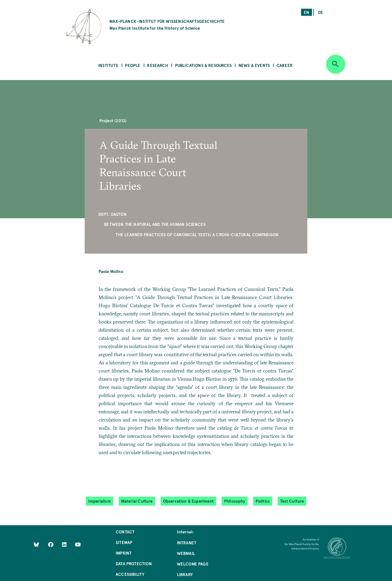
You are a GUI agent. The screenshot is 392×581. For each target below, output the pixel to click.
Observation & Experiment (188, 501)
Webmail (186, 553)
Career (285, 65)
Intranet (187, 542)
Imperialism (99, 501)
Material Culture (137, 501)
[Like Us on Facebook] (51, 544)
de (321, 12)
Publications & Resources (203, 65)
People (133, 65)
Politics (263, 501)
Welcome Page (193, 564)
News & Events (254, 65)
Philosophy (235, 501)
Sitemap (124, 542)
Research (157, 65)
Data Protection (134, 563)
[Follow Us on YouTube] (78, 544)
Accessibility (130, 574)
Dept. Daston (112, 214)
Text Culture (292, 501)
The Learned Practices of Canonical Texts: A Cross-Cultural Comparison (197, 234)
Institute (108, 65)
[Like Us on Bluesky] (36, 544)
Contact (125, 532)
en (307, 12)
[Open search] (336, 64)
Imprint (124, 553)
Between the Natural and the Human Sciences (155, 224)
